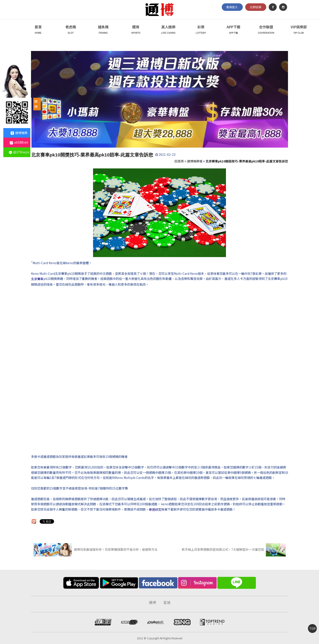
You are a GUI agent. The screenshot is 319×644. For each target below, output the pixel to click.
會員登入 (232, 7)
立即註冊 (255, 7)
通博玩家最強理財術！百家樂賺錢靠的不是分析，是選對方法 (95, 549)
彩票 (201, 30)
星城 (167, 602)
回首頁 (179, 161)
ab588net (19, 142)
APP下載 (233, 30)
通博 (152, 602)
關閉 (36, 104)
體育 (136, 30)
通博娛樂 (19, 133)
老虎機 (71, 30)
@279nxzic (19, 152)
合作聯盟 (266, 30)
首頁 (38, 30)
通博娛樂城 (195, 161)
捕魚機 (103, 30)
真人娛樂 (168, 30)
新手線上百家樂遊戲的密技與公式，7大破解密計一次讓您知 (234, 549)
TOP (312, 628)
